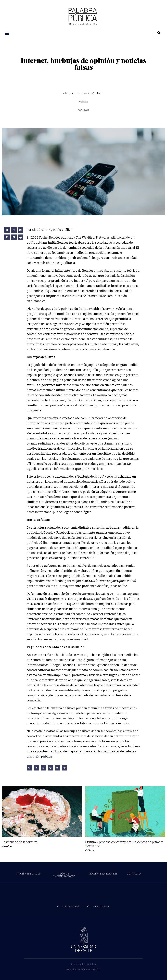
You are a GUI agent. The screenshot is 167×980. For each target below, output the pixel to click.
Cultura (90, 849)
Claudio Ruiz (72, 92)
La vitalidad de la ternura (20, 841)
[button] (7, 229)
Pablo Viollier (93, 92)
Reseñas (7, 845)
